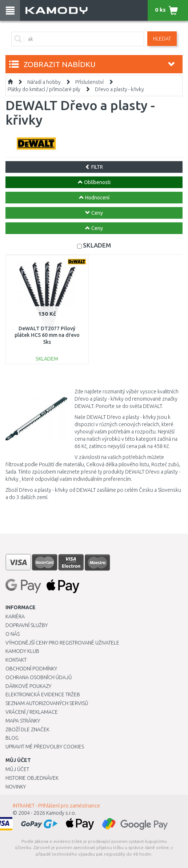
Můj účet (17, 769)
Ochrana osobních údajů (39, 677)
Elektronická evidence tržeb (43, 694)
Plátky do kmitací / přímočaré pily (44, 89)
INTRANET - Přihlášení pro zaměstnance (56, 806)
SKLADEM (97, 245)
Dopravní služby (27, 625)
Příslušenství (89, 82)
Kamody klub (22, 651)
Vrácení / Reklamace (32, 712)
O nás (13, 634)
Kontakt (16, 660)
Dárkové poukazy (28, 686)
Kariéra (15, 616)
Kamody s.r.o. (61, 813)
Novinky (16, 787)
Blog (12, 738)
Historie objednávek (32, 778)
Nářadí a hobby (44, 82)
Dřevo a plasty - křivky (119, 89)
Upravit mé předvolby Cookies (45, 747)
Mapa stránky (23, 721)
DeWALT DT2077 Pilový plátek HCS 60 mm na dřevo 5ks (47, 335)
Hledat (162, 39)
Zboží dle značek (27, 729)
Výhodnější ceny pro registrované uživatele (62, 643)
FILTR (94, 167)
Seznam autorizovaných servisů (47, 703)
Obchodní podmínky (31, 669)
